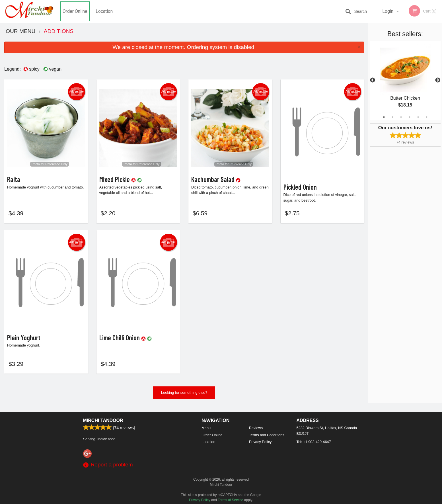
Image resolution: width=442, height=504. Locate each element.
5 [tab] (418, 117)
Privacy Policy (260, 442)
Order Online (75, 11)
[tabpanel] (405, 80)
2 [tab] (392, 117)
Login (388, 11)
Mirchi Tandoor (103, 420)
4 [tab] (410, 117)
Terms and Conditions (267, 435)
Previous (373, 80)
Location (104, 11)
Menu (206, 428)
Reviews (256, 428)
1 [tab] (384, 117)
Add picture (76, 92)
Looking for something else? (184, 395)
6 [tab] (427, 117)
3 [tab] (401, 117)
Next (438, 80)
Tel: (314, 442)
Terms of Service (230, 500)
